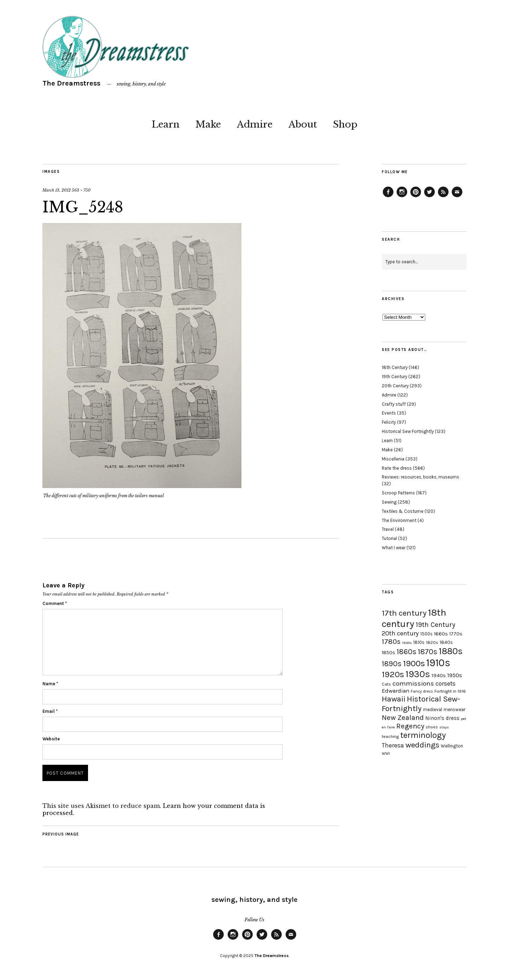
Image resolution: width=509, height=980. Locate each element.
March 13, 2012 (57, 190)
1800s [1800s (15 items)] (407, 643)
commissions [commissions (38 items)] (413, 683)
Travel (388, 529)
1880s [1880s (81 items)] (451, 651)
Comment (55, 603)
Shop (345, 124)
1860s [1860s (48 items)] (406, 652)
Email (50, 711)
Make (208, 124)
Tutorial (389, 538)
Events (389, 413)
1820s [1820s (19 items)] (432, 642)
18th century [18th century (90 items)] (414, 618)
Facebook (388, 197)
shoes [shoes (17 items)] (432, 727)
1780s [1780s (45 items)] (391, 641)
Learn (166, 124)
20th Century (395, 386)
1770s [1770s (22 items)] (456, 634)
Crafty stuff (394, 404)
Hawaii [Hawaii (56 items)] (394, 699)
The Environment (399, 520)
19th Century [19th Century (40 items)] (435, 625)
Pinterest (416, 197)
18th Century (395, 367)
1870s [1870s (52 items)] (428, 652)
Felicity (389, 422)
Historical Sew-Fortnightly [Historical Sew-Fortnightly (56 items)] (421, 704)
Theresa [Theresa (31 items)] (393, 745)
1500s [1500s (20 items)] (426, 634)
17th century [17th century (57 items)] (404, 613)
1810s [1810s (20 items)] (419, 642)
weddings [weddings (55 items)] (422, 745)
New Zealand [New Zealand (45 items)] (403, 717)
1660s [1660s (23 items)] (441, 634)
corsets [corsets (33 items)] (446, 683)
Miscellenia (393, 459)
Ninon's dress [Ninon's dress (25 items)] (442, 718)
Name (50, 684)
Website (51, 739)
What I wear (394, 548)
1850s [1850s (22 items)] (388, 653)
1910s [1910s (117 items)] (438, 663)
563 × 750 (81, 190)
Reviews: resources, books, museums (420, 477)
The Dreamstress (71, 83)
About (303, 124)
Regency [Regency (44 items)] (410, 726)
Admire (255, 124)
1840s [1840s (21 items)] (446, 642)
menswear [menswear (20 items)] (454, 709)
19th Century (394, 377)
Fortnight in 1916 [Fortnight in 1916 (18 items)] (450, 691)
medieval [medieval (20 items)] (433, 709)
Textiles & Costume (403, 511)
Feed (443, 197)
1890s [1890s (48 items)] (392, 664)
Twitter (429, 197)
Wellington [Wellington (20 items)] (452, 746)
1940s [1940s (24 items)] (439, 675)
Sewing (389, 502)
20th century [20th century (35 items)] (400, 633)
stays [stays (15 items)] (444, 727)
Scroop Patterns (398, 493)
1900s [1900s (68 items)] (414, 663)
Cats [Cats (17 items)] (386, 684)
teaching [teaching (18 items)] (390, 737)
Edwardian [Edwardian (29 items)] (396, 691)
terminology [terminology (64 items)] (423, 735)
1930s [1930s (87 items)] (418, 674)
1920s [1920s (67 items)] (393, 674)
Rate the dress (397, 468)
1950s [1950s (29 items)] (455, 675)
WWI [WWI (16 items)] (386, 754)
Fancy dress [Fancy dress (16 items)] (422, 691)
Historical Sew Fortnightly (408, 431)
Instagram (402, 197)
